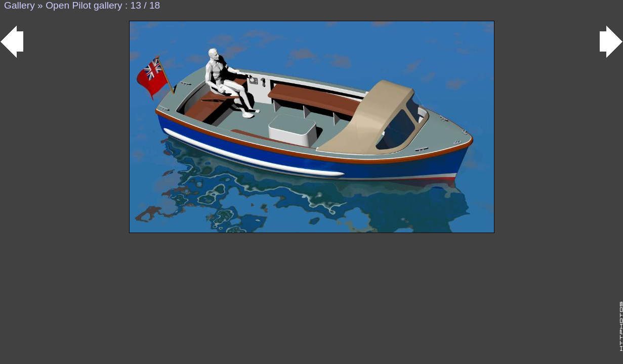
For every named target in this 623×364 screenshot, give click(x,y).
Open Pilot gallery (84, 5)
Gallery (19, 5)
